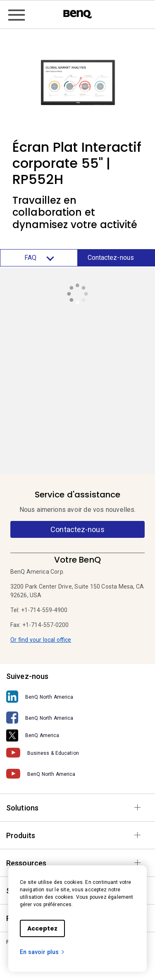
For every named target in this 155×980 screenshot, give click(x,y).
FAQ (39, 258)
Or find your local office (41, 640)
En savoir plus (43, 952)
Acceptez (42, 928)
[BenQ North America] (77, 697)
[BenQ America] (77, 735)
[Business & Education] (77, 753)
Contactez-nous (111, 258)
